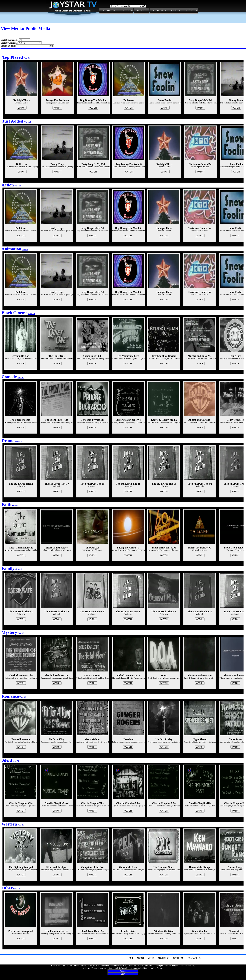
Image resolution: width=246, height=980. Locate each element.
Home (130, 958)
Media (126, 10)
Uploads (190, 10)
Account (158, 10)
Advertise (163, 958)
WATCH (22, 108)
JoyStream (178, 958)
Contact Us (194, 958)
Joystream (109, 10)
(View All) (28, 122)
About (141, 958)
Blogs (174, 10)
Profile (142, 10)
